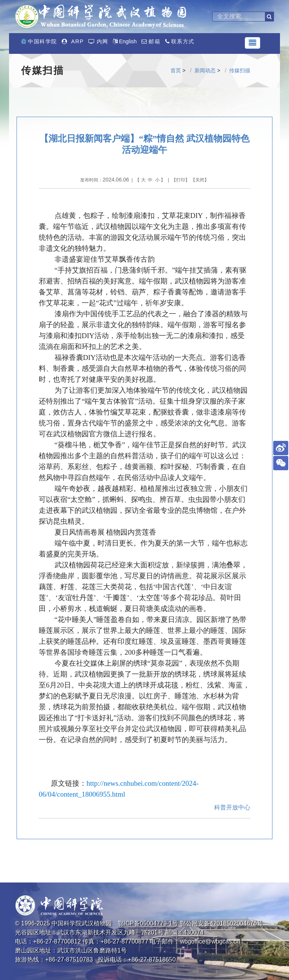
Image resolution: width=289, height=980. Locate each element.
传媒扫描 (240, 70)
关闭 (200, 180)
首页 (176, 70)
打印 (181, 180)
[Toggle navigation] (252, 43)
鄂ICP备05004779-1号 (148, 923)
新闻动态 (205, 70)
